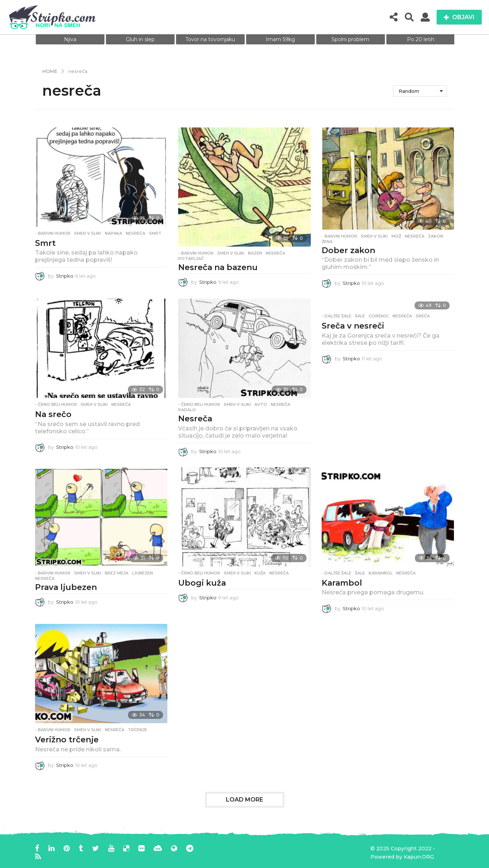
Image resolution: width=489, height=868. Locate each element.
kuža (260, 573)
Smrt (45, 243)
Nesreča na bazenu (218, 267)
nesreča (136, 233)
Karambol (342, 583)
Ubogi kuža (202, 583)
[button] (393, 17)
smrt (155, 233)
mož (396, 236)
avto (261, 404)
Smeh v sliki (88, 233)
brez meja (117, 573)
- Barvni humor (53, 233)
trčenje (138, 730)
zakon (436, 236)
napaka (113, 233)
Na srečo (53, 414)
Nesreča (195, 419)
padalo (187, 410)
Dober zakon (348, 250)
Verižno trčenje (67, 740)
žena (327, 242)
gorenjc (379, 316)
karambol (381, 573)
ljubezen (142, 573)
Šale (360, 316)
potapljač (191, 259)
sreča (423, 316)
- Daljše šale (336, 316)
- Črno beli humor (56, 404)
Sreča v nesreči (353, 326)
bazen (255, 253)
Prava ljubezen (66, 587)
